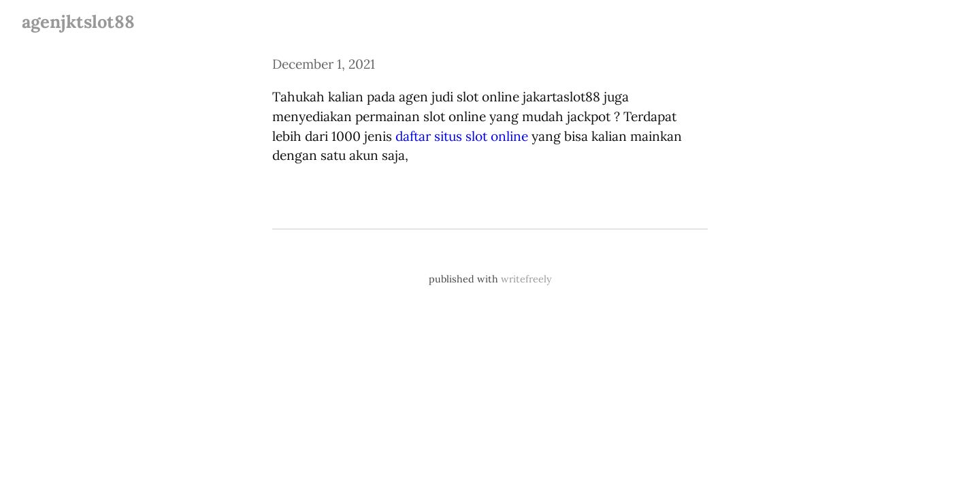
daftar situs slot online (462, 136)
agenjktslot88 (78, 21)
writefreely (526, 279)
